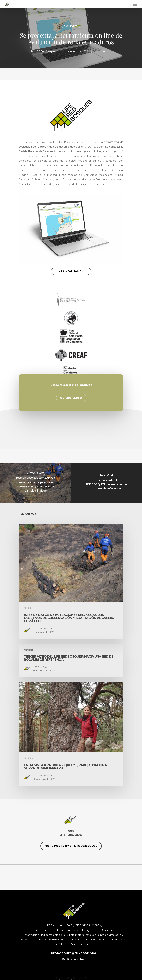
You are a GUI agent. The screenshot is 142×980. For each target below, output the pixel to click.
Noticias (71, 26)
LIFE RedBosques (46, 51)
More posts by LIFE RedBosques (71, 846)
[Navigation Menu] (135, 4)
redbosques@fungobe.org (74, 953)
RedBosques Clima (74, 959)
